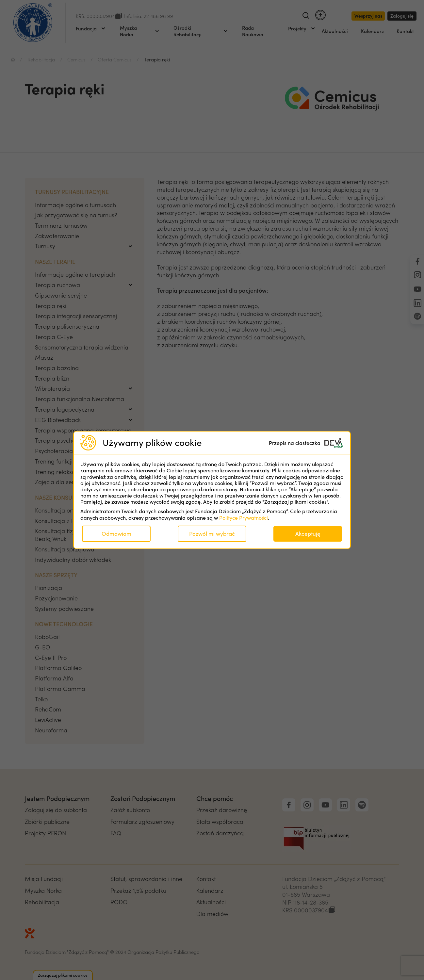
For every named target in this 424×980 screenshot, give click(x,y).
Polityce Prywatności (244, 518)
